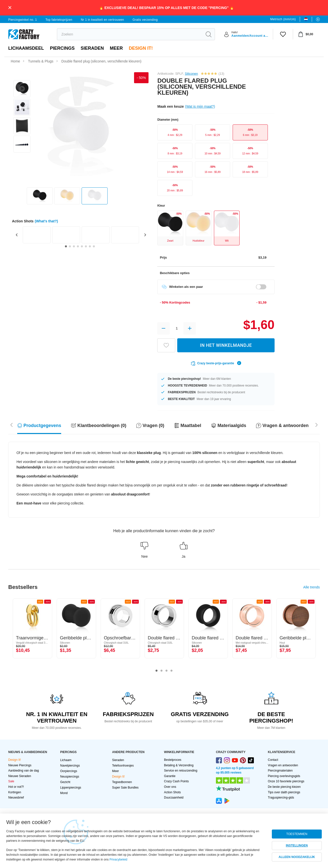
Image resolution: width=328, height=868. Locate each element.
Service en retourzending (181, 771)
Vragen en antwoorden (283, 765)
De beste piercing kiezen (284, 787)
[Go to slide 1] (66, 246)
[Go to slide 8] (94, 246)
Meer (116, 48)
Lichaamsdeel (26, 48)
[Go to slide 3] (74, 246)
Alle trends (312, 587)
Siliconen (191, 74)
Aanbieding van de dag (24, 771)
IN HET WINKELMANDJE (226, 345)
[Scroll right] (11, 424)
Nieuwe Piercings (20, 765)
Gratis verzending (145, 20)
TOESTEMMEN (297, 834)
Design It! (141, 48)
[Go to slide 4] (78, 246)
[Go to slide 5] (82, 246)
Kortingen (15, 792)
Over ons (170, 787)
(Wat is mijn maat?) (200, 106)
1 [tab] (157, 671)
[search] (130, 34)
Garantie (170, 776)
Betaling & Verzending (179, 765)
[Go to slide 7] (90, 246)
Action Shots (172, 792)
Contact (273, 760)
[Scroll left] (317, 424)
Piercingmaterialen (280, 771)
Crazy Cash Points (176, 781)
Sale (11, 781)
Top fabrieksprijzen (59, 20)
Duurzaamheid (174, 798)
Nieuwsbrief (16, 798)
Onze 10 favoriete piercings (286, 781)
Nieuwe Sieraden (20, 776)
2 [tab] (162, 671)
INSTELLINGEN (297, 846)
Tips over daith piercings (284, 792)
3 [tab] (166, 671)
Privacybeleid (118, 860)
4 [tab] (171, 671)
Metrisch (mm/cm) (283, 19)
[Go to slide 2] (70, 246)
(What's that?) (46, 221)
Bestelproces (173, 760)
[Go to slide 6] (86, 246)
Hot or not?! (16, 787)
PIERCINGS (62, 48)
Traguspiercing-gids (281, 798)
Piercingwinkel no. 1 (23, 20)
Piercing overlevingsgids (284, 776)
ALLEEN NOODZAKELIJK (297, 857)
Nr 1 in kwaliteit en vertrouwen (102, 20)
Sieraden (92, 48)
